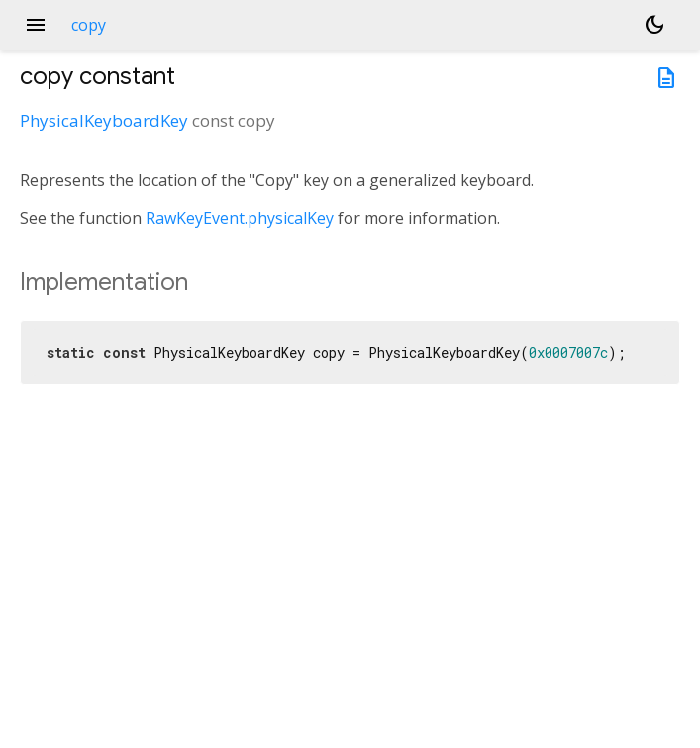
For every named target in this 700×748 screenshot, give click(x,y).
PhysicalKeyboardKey (104, 120)
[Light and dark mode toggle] (654, 25)
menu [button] (36, 25)
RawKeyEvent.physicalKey (240, 218)
